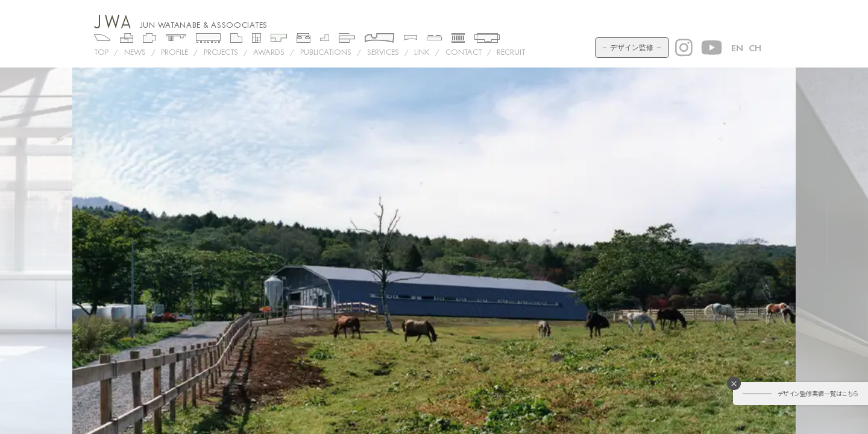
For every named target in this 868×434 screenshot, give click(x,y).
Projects (221, 52)
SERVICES (383, 52)
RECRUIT (511, 52)
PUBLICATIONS (326, 52)
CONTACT (464, 52)
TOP (101, 52)
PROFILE (175, 52)
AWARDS (269, 52)
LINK (422, 52)
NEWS (135, 52)
